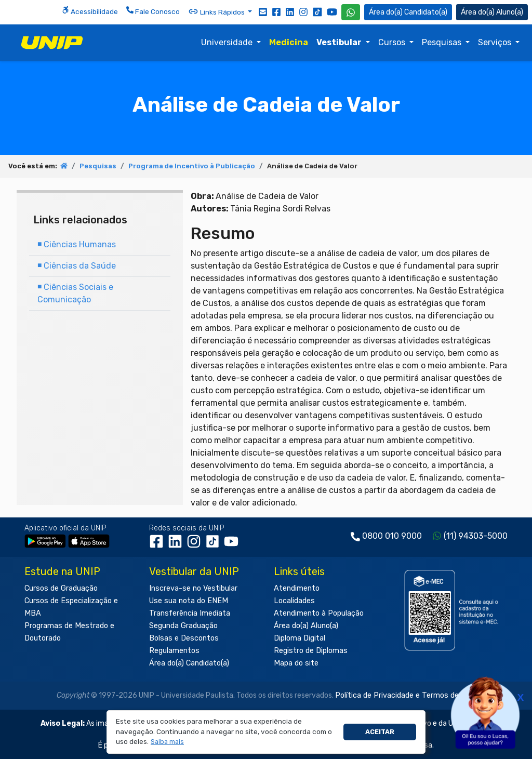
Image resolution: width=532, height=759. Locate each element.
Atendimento (297, 588)
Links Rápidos (217, 11)
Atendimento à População (319, 613)
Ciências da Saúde (77, 266)
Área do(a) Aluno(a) (306, 626)
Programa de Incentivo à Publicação (192, 166)
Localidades (294, 601)
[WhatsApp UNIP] (351, 12)
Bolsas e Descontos (184, 638)
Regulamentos (174, 651)
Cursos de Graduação (61, 588)
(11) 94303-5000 (476, 536)
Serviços (496, 42)
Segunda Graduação (183, 626)
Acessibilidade (90, 11)
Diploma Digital (300, 638)
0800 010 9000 (392, 536)
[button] (168, 742)
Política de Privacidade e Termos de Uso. (405, 695)
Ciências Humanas (77, 244)
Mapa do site (296, 663)
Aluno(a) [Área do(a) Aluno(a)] (492, 12)
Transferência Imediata (190, 613)
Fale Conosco (153, 11)
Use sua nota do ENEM (189, 601)
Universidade (228, 42)
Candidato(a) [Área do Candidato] (408, 12)
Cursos (393, 42)
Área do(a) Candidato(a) (189, 663)
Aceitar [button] (380, 732)
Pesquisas (443, 42)
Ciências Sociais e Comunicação (75, 293)
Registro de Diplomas (311, 651)
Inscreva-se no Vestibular (193, 588)
